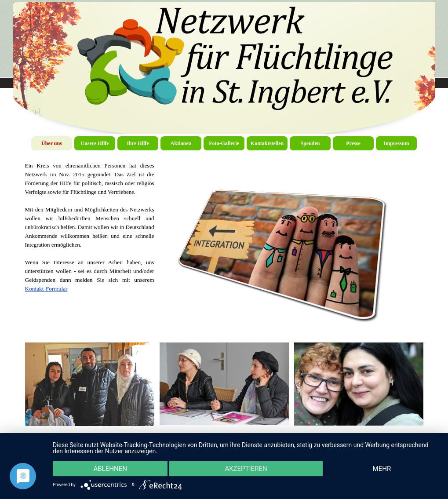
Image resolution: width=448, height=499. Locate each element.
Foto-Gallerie (224, 143)
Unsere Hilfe (95, 143)
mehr (382, 469)
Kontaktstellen (267, 143)
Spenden (310, 143)
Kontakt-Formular (46, 289)
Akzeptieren (246, 469)
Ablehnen (110, 469)
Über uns (52, 143)
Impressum (397, 143)
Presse (353, 143)
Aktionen (181, 143)
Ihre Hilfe (138, 143)
